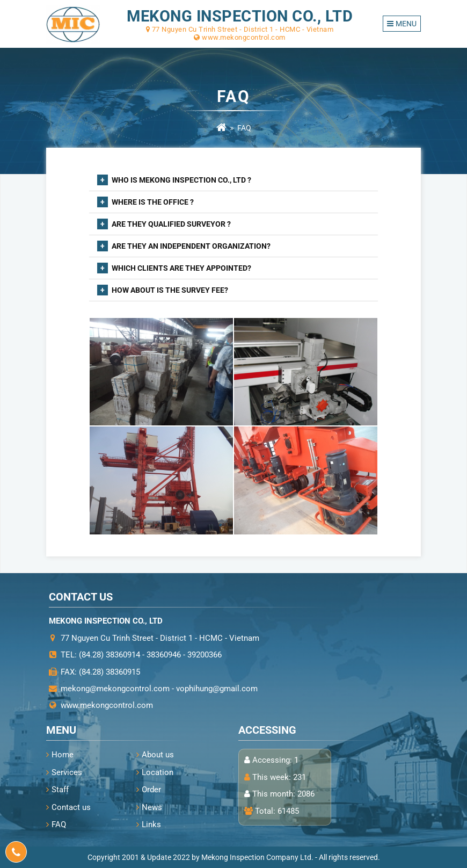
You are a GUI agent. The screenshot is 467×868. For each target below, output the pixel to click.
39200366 (205, 655)
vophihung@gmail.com (217, 689)
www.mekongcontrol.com (107, 705)
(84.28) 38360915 (110, 672)
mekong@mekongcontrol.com (115, 689)
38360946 (164, 655)
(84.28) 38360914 (110, 655)
